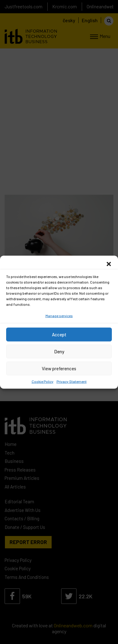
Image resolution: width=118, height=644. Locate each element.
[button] (109, 263)
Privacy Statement (72, 381)
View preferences (59, 368)
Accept (59, 334)
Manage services (59, 315)
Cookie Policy (43, 381)
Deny (59, 351)
